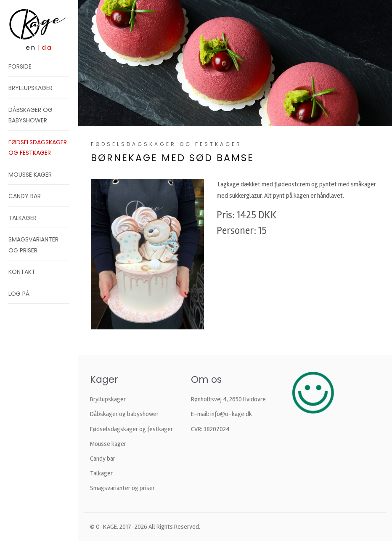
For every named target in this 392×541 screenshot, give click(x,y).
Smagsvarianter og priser (122, 488)
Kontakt (22, 272)
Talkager (23, 218)
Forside (20, 66)
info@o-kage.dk (231, 414)
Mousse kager (30, 175)
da (47, 47)
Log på (19, 294)
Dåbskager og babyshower (124, 414)
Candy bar (25, 196)
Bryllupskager (30, 88)
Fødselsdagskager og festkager (131, 429)
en (31, 47)
